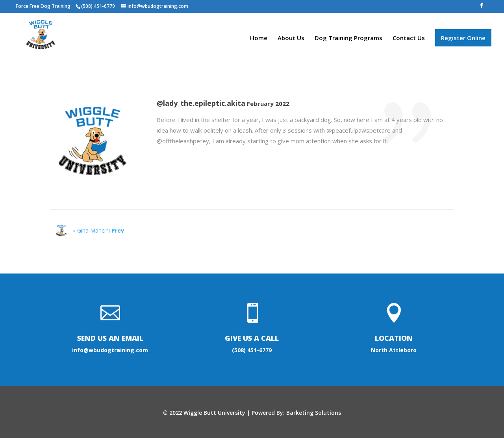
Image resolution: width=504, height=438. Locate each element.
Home (259, 38)
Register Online (463, 38)
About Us (291, 38)
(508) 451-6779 (252, 350)
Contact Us (409, 38)
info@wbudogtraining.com (110, 350)
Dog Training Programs (348, 38)
